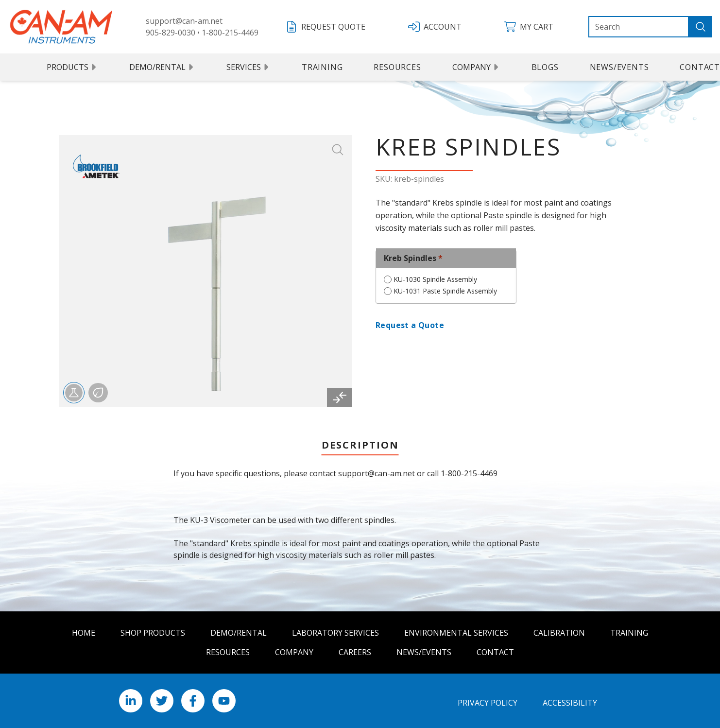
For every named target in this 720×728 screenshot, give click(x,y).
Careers (355, 652)
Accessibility (570, 703)
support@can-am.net (184, 21)
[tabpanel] (360, 530)
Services (249, 67)
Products (72, 67)
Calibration (559, 633)
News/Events (619, 67)
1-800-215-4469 (230, 33)
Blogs (545, 67)
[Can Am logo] (61, 27)
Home (84, 633)
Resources (397, 67)
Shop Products (153, 633)
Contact (495, 652)
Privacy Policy (488, 703)
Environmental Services (456, 633)
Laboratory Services (335, 633)
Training (322, 67)
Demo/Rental (162, 67)
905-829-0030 (171, 33)
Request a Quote (410, 325)
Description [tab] (360, 445)
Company (476, 67)
